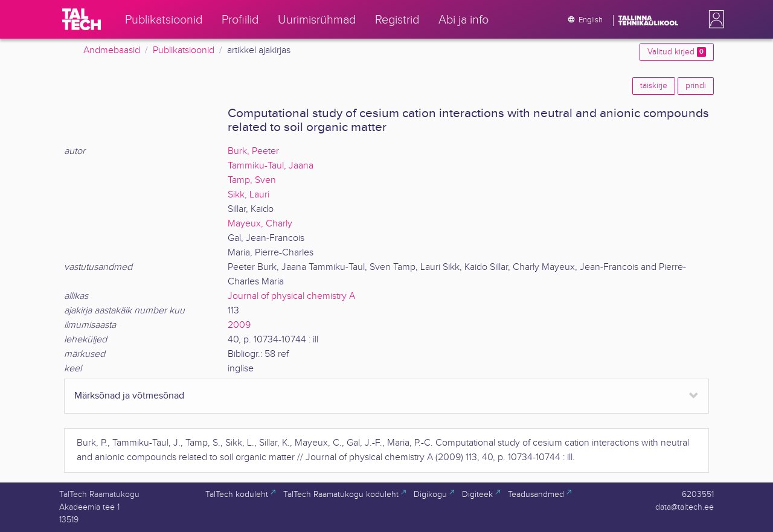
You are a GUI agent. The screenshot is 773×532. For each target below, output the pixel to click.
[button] (714, 19)
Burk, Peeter (253, 151)
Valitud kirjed (677, 52)
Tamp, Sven (252, 180)
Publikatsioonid (184, 50)
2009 (239, 325)
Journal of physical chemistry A (291, 296)
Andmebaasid (112, 50)
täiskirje (654, 86)
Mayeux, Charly (260, 224)
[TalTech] (82, 19)
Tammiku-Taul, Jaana (271, 166)
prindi (696, 86)
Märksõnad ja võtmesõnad (129, 396)
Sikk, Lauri (249, 195)
